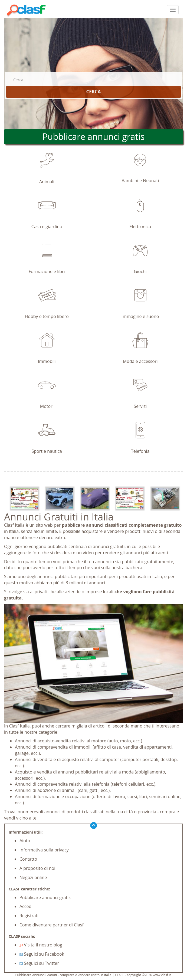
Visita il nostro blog (41, 945)
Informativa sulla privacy (44, 850)
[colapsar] (173, 10)
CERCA (93, 92)
